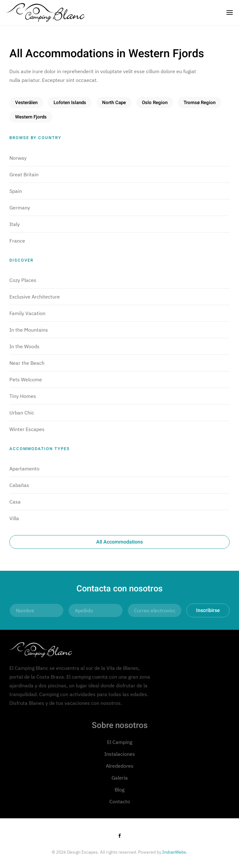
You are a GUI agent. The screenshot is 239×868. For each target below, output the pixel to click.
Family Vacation (27, 313)
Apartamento (24, 469)
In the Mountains (29, 330)
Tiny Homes (23, 396)
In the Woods (24, 346)
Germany (20, 208)
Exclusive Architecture (35, 297)
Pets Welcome (26, 379)
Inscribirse (208, 610)
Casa (15, 502)
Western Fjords (31, 117)
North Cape (114, 103)
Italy (15, 224)
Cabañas (19, 485)
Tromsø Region (200, 103)
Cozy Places (23, 280)
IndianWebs (174, 852)
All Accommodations (119, 542)
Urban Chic (22, 413)
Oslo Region (155, 103)
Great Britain (24, 174)
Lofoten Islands (70, 103)
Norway (18, 158)
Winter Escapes (27, 429)
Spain (16, 191)
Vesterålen (26, 103)
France (17, 241)
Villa (14, 518)
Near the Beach (27, 363)
